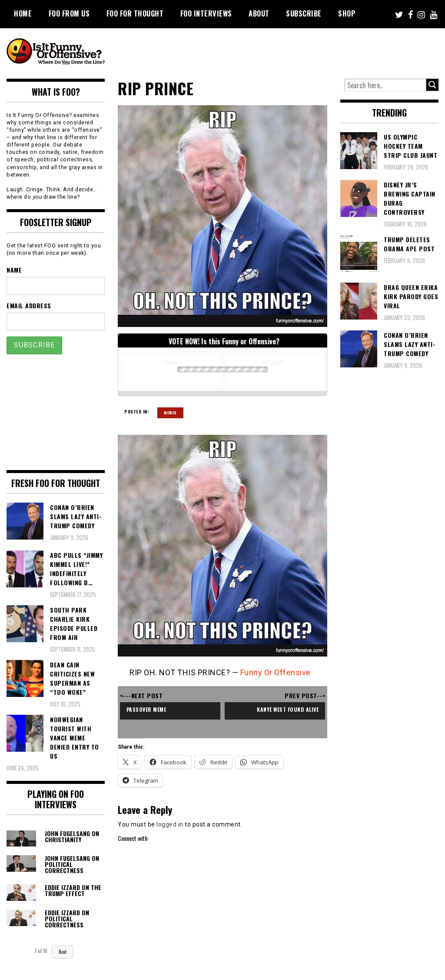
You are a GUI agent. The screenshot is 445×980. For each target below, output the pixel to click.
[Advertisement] (280, 52)
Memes (170, 413)
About (259, 13)
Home (23, 13)
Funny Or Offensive (276, 672)
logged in (170, 824)
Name (14, 270)
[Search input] (385, 85)
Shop (347, 13)
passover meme (146, 709)
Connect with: (133, 838)
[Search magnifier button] (432, 85)
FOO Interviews (206, 13)
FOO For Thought (135, 13)
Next (63, 952)
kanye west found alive (288, 709)
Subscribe (304, 13)
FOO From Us (69, 13)
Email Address (29, 305)
